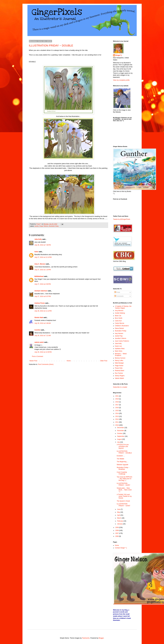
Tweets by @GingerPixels (122, 219)
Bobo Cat (118, 316)
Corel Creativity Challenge (122, 473)
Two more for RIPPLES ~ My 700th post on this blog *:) (124, 479)
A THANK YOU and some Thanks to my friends (124, 496)
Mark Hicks (119, 351)
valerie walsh (39, 342)
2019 (117, 399)
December (121, 428)
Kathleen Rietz (120, 349)
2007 (117, 533)
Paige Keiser (119, 366)
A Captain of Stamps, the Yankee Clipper (123, 307)
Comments (119, 296)
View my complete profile (121, 80)
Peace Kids (119, 368)
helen (36, 252)
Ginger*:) (119, 55)
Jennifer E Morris (121, 338)
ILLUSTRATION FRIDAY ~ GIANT (123, 505)
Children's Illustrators (122, 326)
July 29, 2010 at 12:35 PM (43, 352)
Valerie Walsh (119, 378)
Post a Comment (38, 356)
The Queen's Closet (123, 501)
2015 (117, 411)
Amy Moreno (119, 311)
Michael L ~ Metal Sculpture (121, 355)
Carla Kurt (118, 321)
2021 (117, 396)
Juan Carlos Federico (122, 341)
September (121, 436)
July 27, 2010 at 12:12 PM (43, 257)
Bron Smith (119, 318)
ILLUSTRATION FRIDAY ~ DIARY (123, 484)
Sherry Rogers (120, 376)
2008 (117, 530)
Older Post (104, 361)
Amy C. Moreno (40, 264)
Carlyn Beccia (120, 323)
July (119, 442)
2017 (117, 405)
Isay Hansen (119, 333)
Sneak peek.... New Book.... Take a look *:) (124, 490)
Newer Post (33, 361)
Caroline (37, 330)
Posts (117, 292)
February (120, 521)
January (120, 524)
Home (69, 361)
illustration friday (54, 226)
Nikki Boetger (119, 363)
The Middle (120, 459)
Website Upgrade (122, 465)
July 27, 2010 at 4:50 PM (43, 284)
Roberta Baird (120, 371)
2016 (117, 408)
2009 (117, 527)
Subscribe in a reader (120, 387)
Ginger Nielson (44, 226)
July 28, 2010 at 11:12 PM (43, 311)
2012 (117, 419)
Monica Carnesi (120, 358)
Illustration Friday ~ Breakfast (123, 468)
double (36, 226)
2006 (117, 536)
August (120, 439)
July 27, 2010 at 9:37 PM (43, 296)
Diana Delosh (119, 328)
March (119, 518)
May (119, 512)
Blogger (101, 638)
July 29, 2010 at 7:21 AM (43, 336)
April (119, 515)
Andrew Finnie (40, 303)
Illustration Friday (121, 331)
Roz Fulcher (119, 373)
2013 (117, 416)
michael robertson (41, 291)
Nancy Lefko (119, 361)
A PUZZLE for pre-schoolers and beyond (123, 446)
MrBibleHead (39, 276)
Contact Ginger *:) (121, 548)
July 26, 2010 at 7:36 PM (43, 245)
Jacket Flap (119, 336)
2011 (117, 422)
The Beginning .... (123, 462)
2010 (117, 425)
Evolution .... (121, 456)
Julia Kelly (38, 239)
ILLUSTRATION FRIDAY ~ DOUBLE (51, 46)
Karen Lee (118, 346)
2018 (117, 402)
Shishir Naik (39, 318)
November (121, 431)
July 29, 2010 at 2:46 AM (43, 323)
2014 (117, 413)
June (119, 509)
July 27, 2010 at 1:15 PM (43, 270)
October (120, 433)
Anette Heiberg (120, 313)
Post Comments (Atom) (46, 364)
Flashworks (86, 638)
